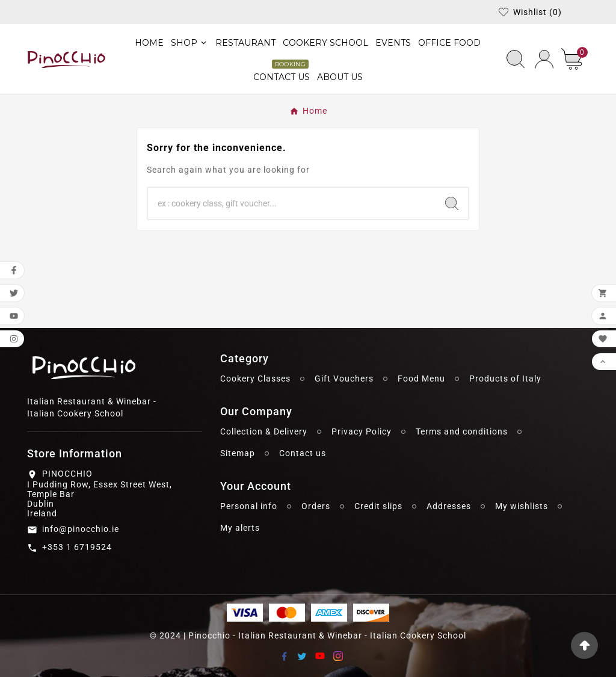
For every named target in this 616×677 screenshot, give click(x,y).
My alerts (240, 528)
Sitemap (238, 453)
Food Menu (421, 379)
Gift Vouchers (344, 379)
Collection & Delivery (264, 431)
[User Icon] (544, 59)
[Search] (292, 203)
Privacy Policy (362, 431)
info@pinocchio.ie (81, 529)
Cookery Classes (255, 379)
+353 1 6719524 (77, 547)
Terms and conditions (462, 431)
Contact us (303, 453)
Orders (316, 506)
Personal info (249, 506)
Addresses (449, 506)
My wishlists (522, 506)
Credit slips (378, 506)
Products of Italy (505, 379)
